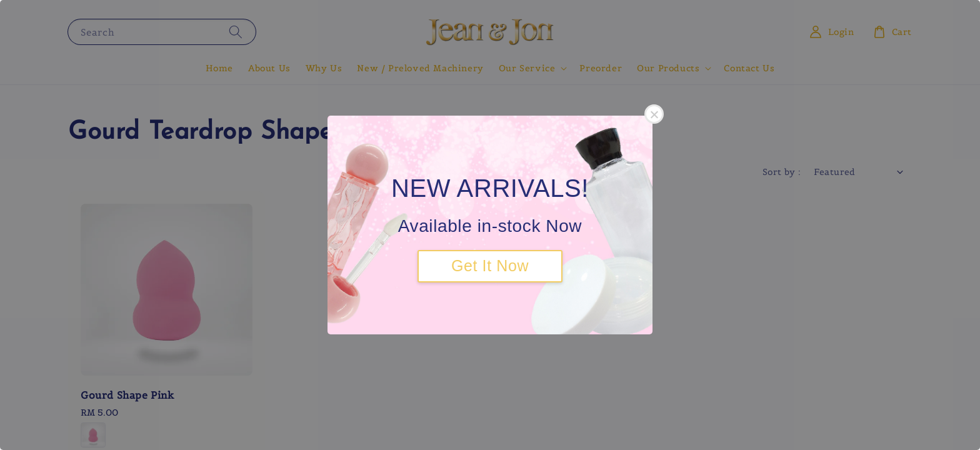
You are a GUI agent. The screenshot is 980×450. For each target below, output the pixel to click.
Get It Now (490, 266)
